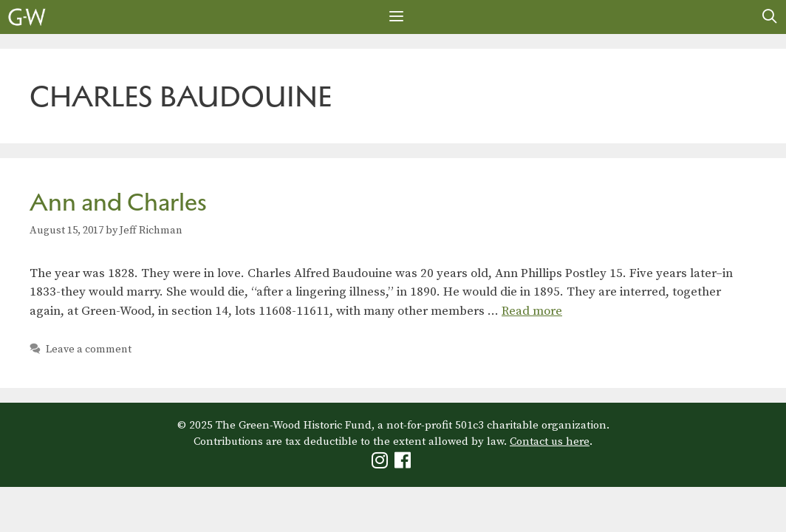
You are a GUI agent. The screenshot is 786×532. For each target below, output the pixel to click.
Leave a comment (89, 349)
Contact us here (550, 441)
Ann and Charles (118, 202)
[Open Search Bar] (770, 17)
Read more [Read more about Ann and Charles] (532, 311)
